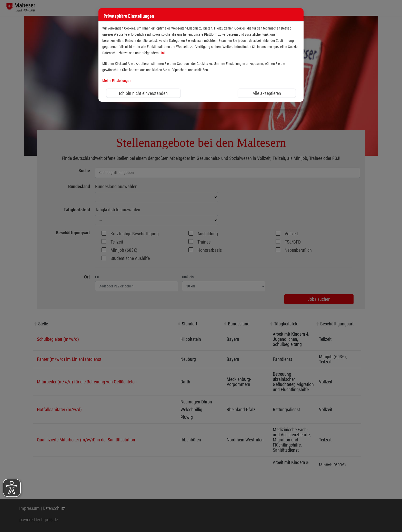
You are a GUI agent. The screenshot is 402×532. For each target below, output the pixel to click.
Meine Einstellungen (117, 81)
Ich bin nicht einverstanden (143, 93)
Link (162, 53)
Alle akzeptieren (267, 93)
